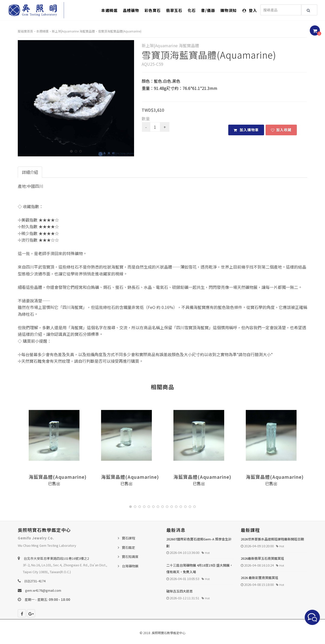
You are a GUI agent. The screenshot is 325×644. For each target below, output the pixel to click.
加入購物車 (246, 130)
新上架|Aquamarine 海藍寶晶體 (73, 31)
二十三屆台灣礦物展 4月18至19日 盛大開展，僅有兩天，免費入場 (200, 569)
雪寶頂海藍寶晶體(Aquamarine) (120, 31)
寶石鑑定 (128, 547)
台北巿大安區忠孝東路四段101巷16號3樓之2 (56, 558)
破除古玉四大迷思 (180, 591)
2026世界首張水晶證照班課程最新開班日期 (272, 539)
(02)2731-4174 (35, 581)
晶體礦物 (131, 10)
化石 (192, 10)
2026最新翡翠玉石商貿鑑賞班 (262, 558)
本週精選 (109, 10)
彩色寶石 (153, 10)
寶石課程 (128, 538)
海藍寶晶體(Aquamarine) (58, 477)
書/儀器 (208, 10)
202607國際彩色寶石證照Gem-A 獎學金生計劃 (199, 542)
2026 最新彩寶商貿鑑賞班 (259, 578)
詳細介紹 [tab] (30, 172)
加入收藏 (281, 130)
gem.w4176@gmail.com (43, 590)
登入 (250, 10)
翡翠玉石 (174, 10)
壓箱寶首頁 (25, 31)
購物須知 (229, 10)
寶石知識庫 (130, 557)
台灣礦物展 (130, 566)
